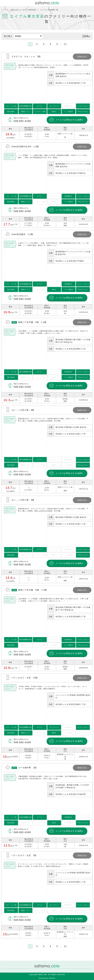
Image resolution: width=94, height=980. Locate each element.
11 (65, 44)
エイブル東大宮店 (29, 10)
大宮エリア (14, 10)
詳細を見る (47, 96)
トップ (4, 10)
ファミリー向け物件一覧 (49, 10)
